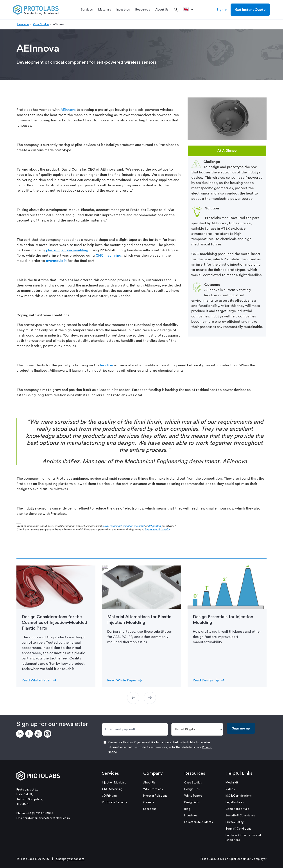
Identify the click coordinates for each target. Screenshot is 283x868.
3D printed (154, 526)
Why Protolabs (153, 789)
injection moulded (133, 526)
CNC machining (108, 256)
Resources (23, 24)
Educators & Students (199, 822)
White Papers (193, 796)
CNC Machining (112, 789)
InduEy (106, 365)
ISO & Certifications (239, 796)
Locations (150, 809)
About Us (149, 782)
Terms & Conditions (238, 829)
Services (110, 773)
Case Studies (41, 24)
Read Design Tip (206, 680)
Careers (149, 802)
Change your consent (70, 859)
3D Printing (109, 796)
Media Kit (232, 782)
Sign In (222, 10)
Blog (187, 809)
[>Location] (190, 10)
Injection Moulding (114, 782)
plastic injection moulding (67, 250)
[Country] (197, 729)
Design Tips (192, 789)
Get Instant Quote (250, 10)
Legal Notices (235, 802)
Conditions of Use (237, 809)
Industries (191, 815)
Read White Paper (36, 680)
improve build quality (157, 529)
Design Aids (192, 802)
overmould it (56, 261)
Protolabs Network (115, 802)
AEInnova (68, 110)
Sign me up (241, 728)
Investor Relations (155, 796)
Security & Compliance (240, 815)
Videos (230, 789)
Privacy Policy (235, 822)
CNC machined (112, 526)
